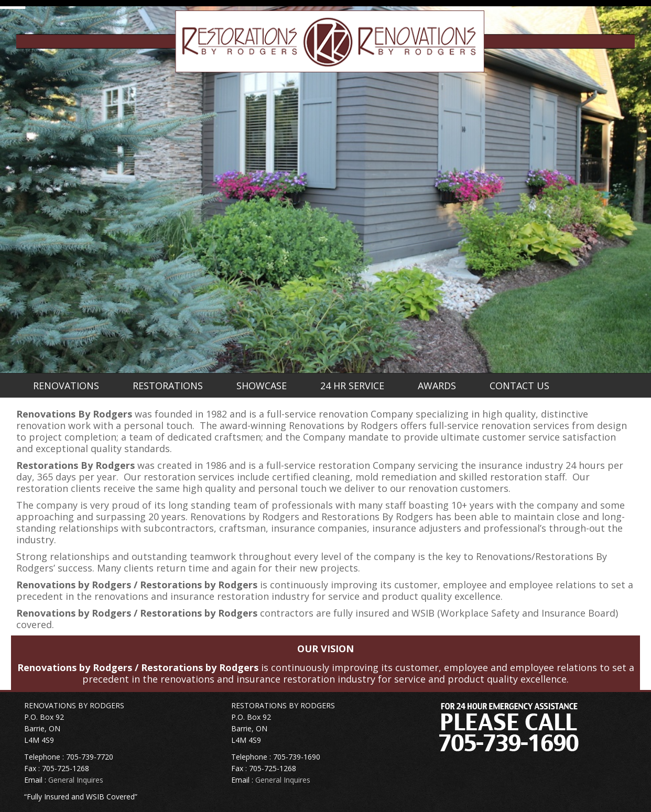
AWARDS (437, 386)
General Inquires (76, 780)
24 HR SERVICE (352, 386)
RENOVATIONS (66, 386)
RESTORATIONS (168, 386)
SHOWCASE (262, 386)
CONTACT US (519, 386)
